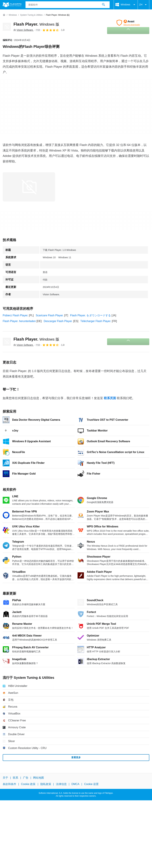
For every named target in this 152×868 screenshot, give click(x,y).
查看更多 (76, 757)
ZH (143, 5)
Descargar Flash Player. (58, 321)
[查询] (68, 5)
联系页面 (110, 398)
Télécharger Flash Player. (96, 321)
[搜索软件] (104, 5)
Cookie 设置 (91, 784)
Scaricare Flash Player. (50, 315)
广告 (26, 778)
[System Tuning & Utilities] (31, 15)
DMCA (75, 784)
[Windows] (13, 15)
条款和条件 (9, 784)
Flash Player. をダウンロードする (90, 315)
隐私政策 (46, 784)
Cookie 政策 (28, 784)
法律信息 (61, 784)
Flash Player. (36, 24)
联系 (16, 778)
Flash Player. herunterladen (19, 321)
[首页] (4, 15)
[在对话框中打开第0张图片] (29, 187)
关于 (5, 778)
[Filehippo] (12, 5)
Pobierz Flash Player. (15, 315)
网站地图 (39, 778)
